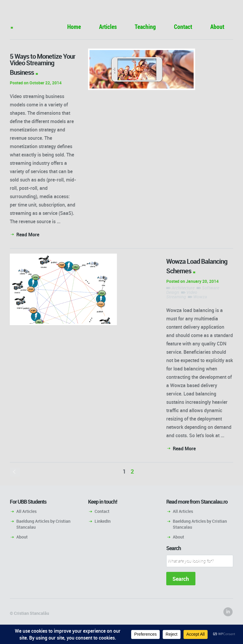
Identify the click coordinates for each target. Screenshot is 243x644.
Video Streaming (182, 294)
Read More (28, 235)
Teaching (145, 27)
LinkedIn (103, 521)
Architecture (183, 288)
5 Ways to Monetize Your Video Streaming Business (43, 64)
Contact (183, 27)
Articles (108, 27)
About (217, 27)
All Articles (26, 511)
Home (74, 27)
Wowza (200, 297)
